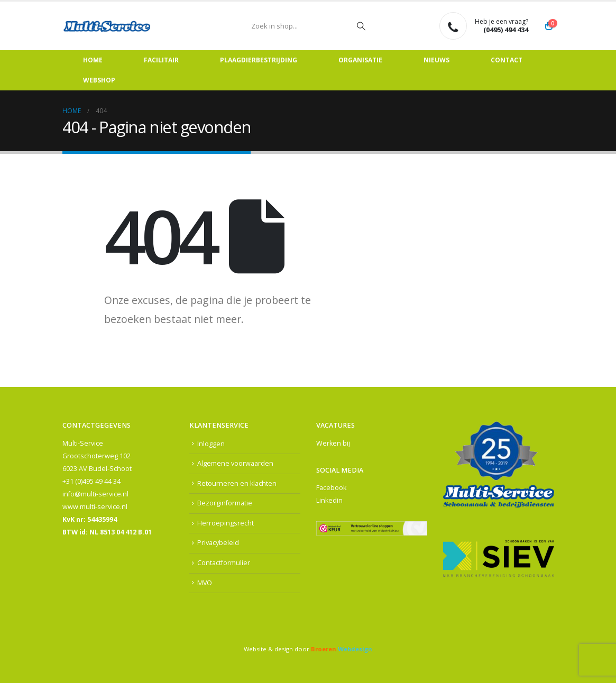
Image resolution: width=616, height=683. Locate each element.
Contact (507, 60)
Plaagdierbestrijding (259, 60)
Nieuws (436, 60)
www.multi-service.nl (95, 507)
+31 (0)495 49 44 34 (91, 481)
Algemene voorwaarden (235, 463)
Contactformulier (224, 563)
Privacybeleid (218, 543)
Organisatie (360, 60)
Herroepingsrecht (226, 523)
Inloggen (211, 444)
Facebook (331, 488)
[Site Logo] (107, 26)
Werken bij (333, 443)
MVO (205, 583)
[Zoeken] (361, 26)
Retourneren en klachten (237, 483)
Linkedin (329, 500)
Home (93, 60)
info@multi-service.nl (95, 494)
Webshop (99, 80)
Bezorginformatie (225, 503)
